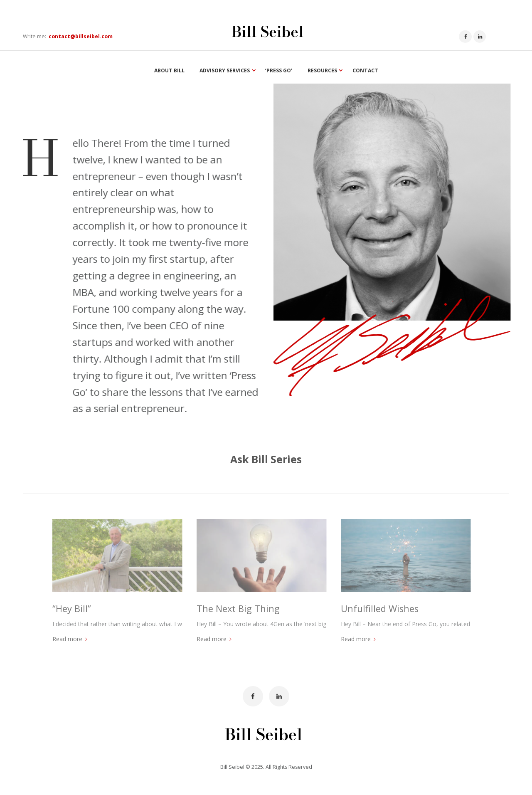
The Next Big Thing (238, 609)
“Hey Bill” (72, 609)
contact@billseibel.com (81, 36)
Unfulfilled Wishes (380, 609)
